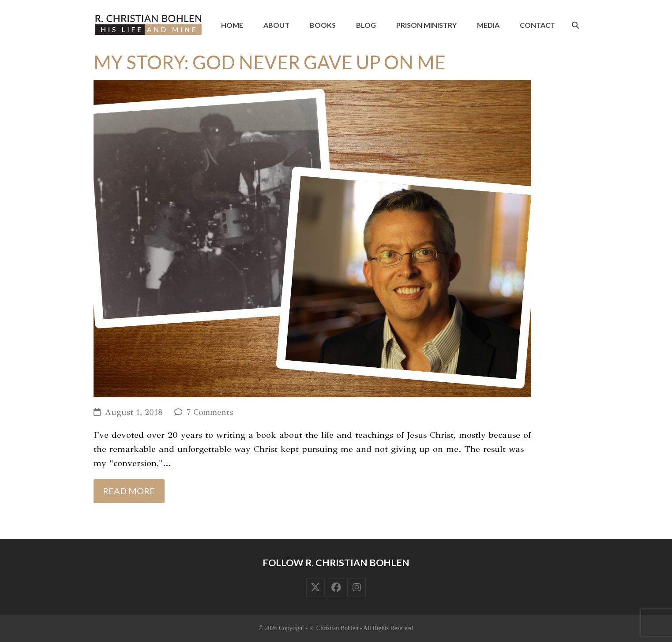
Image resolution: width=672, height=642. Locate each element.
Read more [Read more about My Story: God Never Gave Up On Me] (129, 491)
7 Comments (210, 412)
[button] (575, 25)
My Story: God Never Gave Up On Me (270, 62)
